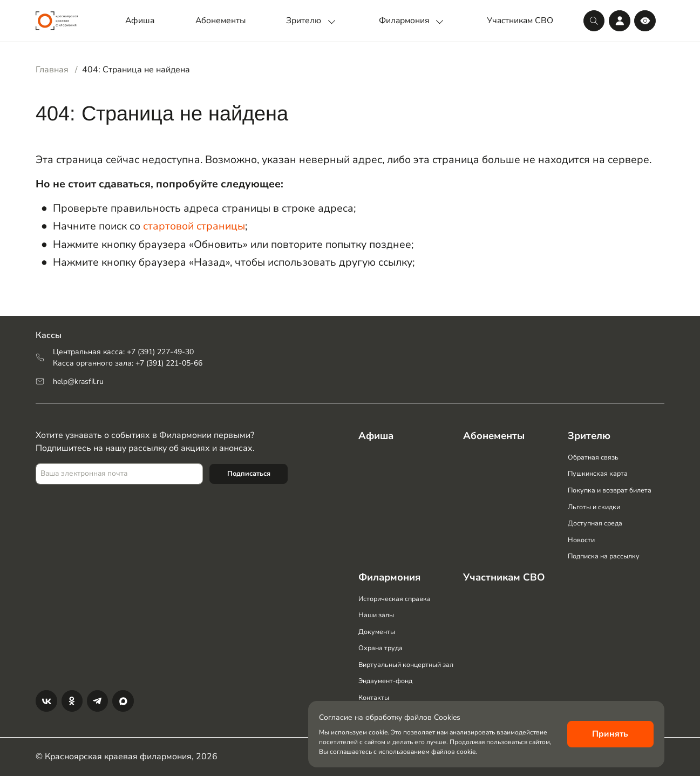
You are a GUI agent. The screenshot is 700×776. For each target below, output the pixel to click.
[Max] (123, 701)
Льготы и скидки (594, 504)
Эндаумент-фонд (386, 681)
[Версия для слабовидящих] (645, 21)
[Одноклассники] (72, 701)
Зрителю (312, 21)
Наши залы (376, 614)
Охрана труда (380, 647)
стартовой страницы (194, 226)
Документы (377, 631)
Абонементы (220, 21)
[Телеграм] (97, 701)
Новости (581, 538)
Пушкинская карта (598, 471)
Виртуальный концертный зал (406, 664)
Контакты (374, 697)
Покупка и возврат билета (610, 487)
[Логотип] (57, 21)
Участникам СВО (520, 21)
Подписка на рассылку (604, 554)
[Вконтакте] (46, 701)
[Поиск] (594, 21)
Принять (610, 734)
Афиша (140, 21)
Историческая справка (395, 598)
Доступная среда (595, 521)
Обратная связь (593, 454)
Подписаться (249, 470)
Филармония (413, 21)
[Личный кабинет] (619, 21)
